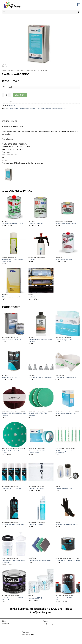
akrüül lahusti (14, 109)
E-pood (12, 71)
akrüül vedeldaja (24, 109)
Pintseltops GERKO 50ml (64, 489)
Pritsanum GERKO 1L (36, 259)
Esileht (4, 71)
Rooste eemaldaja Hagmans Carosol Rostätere (40, 340)
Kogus (4, 87)
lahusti (63, 109)
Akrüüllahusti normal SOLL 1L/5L (13, 223)
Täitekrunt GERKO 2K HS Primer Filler (66, 599)
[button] (79, 5)
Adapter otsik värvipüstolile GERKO (40, 377)
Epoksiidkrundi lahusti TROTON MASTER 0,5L (12, 599)
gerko (59, 109)
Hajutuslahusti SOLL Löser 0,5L (66, 223)
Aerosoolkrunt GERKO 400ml (11, 489)
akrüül (7, 109)
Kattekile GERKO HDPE (36, 489)
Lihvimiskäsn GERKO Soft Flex (66, 413)
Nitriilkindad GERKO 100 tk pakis (67, 524)
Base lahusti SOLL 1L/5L (36, 223)
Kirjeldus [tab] (5, 121)
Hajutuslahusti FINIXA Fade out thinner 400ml (12, 260)
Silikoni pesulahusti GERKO (11, 377)
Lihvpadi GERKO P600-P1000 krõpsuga (38, 414)
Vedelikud (45, 71)
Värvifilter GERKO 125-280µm (66, 377)
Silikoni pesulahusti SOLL (64, 259)
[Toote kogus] (6, 95)
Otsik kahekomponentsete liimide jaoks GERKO (67, 452)
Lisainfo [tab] (14, 121)
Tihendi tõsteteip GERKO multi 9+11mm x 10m (39, 452)
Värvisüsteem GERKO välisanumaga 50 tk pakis (13, 561)
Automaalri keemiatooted (28, 71)
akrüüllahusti (33, 109)
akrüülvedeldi (52, 109)
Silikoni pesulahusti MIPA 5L (11, 297)
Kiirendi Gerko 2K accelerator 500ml (68, 560)
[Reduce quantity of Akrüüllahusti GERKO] (3, 95)
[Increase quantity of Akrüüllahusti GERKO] (10, 95)
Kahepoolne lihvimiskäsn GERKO (40, 560)
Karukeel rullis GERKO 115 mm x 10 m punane (14, 414)
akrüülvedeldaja (43, 109)
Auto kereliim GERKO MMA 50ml (13, 524)
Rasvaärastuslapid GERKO (64, 340)
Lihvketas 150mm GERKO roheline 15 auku (13, 452)
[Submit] (78, 12)
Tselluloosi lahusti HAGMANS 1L (12, 340)
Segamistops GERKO (35, 598)
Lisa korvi (20, 95)
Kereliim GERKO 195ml (36, 524)
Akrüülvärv (32, 297)
